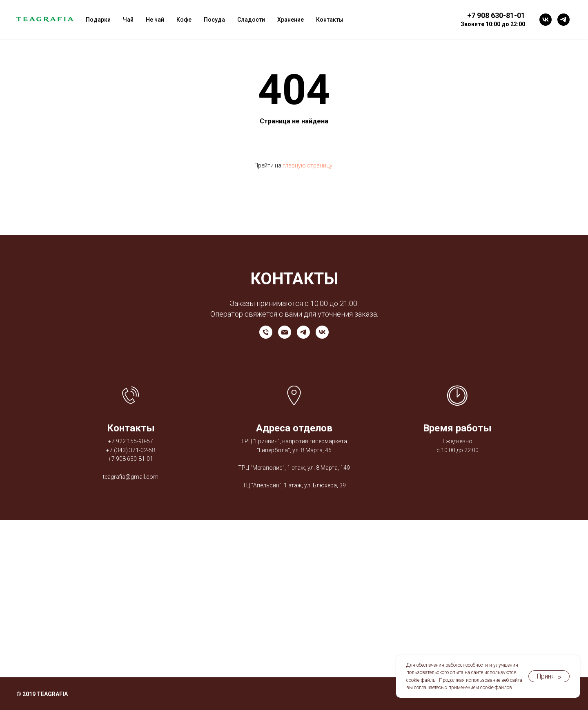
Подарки (98, 20)
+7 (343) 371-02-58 (131, 450)
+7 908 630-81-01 (131, 459)
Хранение (291, 20)
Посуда (214, 20)
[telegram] (563, 20)
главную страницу (307, 165)
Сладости (251, 20)
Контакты (330, 20)
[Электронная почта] (285, 332)
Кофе (184, 20)
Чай (128, 20)
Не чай (155, 20)
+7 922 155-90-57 (131, 441)
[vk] (546, 20)
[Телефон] (266, 332)
